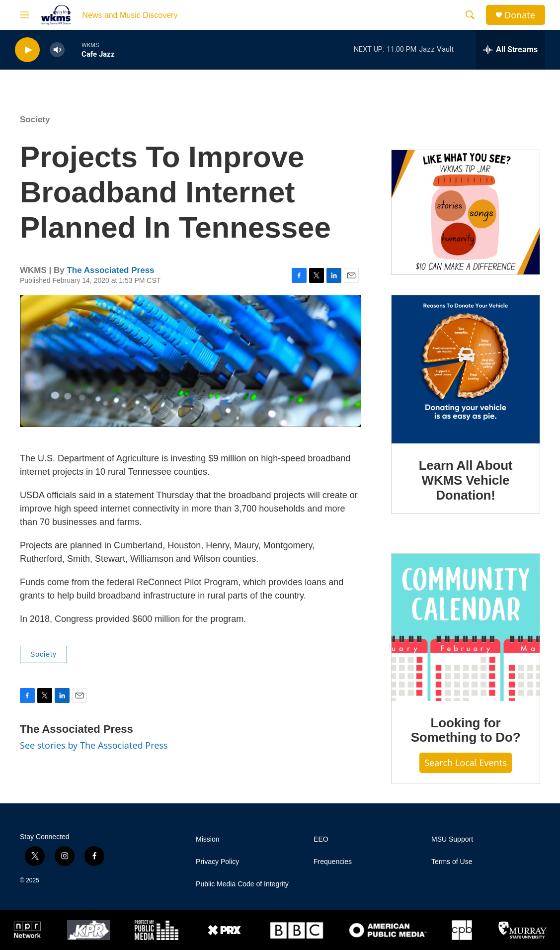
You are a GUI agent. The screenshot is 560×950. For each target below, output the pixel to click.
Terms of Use (452, 862)
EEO (321, 839)
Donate (520, 15)
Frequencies (333, 862)
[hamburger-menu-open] (24, 15)
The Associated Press (110, 270)
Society (35, 120)
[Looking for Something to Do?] (466, 627)
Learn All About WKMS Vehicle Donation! (466, 480)
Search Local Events (466, 763)
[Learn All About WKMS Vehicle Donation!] (466, 369)
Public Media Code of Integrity (242, 884)
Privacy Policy (217, 862)
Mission (207, 839)
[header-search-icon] (470, 15)
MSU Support (452, 839)
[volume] (57, 50)
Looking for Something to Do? (466, 730)
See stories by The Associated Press (94, 745)
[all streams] (511, 50)
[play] (27, 50)
